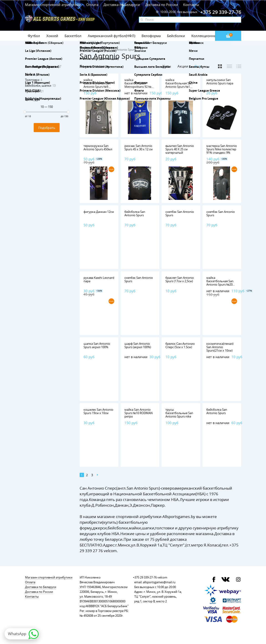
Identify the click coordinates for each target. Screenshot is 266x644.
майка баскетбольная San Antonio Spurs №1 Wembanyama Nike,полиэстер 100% (180, 87)
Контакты (191, 5)
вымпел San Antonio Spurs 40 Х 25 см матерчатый (180, 149)
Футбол (34, 36)
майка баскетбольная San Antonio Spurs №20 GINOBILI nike (220, 283)
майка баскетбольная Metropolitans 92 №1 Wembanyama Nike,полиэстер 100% (139, 87)
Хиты (167, 66)
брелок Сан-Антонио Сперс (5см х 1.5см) (180, 345)
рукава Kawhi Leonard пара (99, 279)
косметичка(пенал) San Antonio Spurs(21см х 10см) (220, 347)
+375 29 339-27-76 (145, 577)
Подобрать (47, 128)
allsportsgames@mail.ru (159, 582)
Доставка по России (162, 5)
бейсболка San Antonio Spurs (135, 213)
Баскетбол (73, 36)
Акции (183, 66)
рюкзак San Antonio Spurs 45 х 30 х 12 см (139, 147)
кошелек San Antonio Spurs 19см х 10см (98, 411)
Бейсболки (176, 36)
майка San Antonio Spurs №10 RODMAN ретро (139, 413)
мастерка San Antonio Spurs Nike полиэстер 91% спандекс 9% (222, 149)
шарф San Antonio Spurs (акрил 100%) (138, 345)
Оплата (92, 5)
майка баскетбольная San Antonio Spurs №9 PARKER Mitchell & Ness (97, 87)
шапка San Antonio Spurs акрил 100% (97, 345)
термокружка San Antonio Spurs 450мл (98, 147)
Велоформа (151, 36)
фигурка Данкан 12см (99, 212)
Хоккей (52, 36)
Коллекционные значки (211, 36)
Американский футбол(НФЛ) (111, 36)
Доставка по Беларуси (122, 5)
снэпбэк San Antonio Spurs (180, 213)
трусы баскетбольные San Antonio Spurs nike (179, 413)
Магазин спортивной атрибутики (53, 5)
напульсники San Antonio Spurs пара (220, 82)
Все (197, 66)
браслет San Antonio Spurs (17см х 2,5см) (180, 279)
